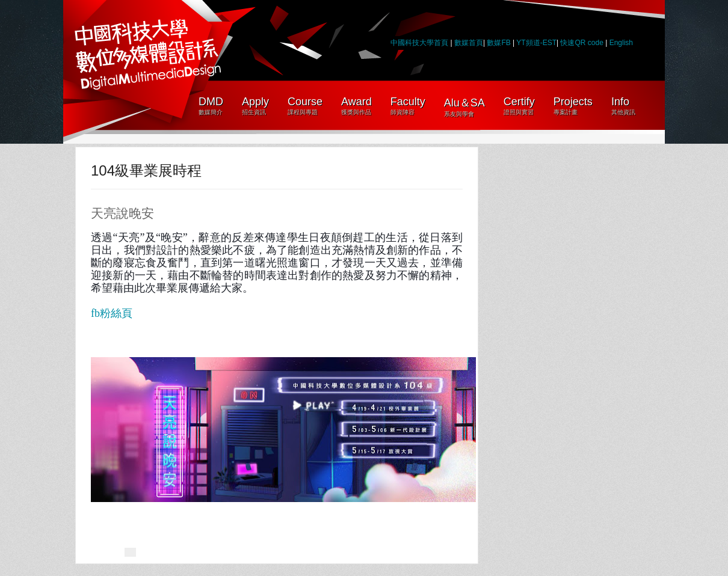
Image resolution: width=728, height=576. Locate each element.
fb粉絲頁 (112, 313)
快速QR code (583, 43)
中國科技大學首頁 (419, 43)
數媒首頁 (469, 43)
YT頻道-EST (536, 43)
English (621, 43)
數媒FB (498, 43)
